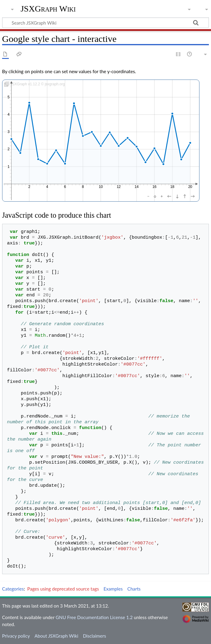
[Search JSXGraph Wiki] (105, 22)
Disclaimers (95, 636)
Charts (134, 589)
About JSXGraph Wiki (56, 636)
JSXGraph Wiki (48, 9)
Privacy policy (16, 636)
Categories (13, 589)
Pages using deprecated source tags (63, 589)
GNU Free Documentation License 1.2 (94, 617)
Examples (113, 589)
